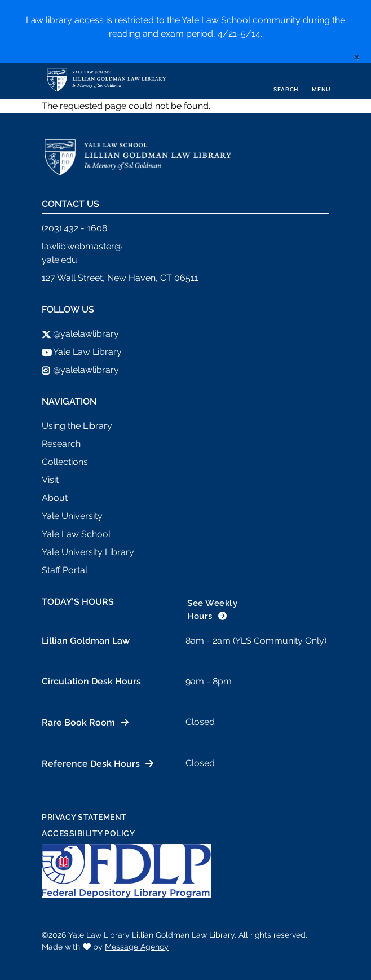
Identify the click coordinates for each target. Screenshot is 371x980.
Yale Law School (76, 534)
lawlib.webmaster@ (82, 246)
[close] (357, 56)
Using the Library (77, 426)
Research (61, 444)
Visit (50, 480)
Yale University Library (88, 552)
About (55, 498)
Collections (65, 462)
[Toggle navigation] (321, 81)
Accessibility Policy (88, 833)
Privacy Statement (84, 817)
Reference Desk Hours (91, 764)
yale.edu (59, 260)
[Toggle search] (286, 81)
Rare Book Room (78, 722)
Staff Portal (65, 570)
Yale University (72, 516)
